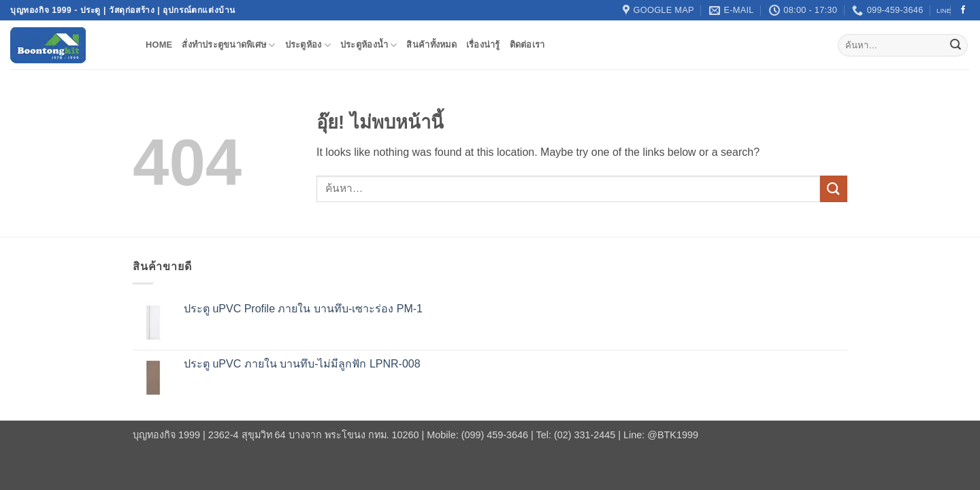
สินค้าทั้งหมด (431, 45)
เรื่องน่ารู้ (483, 45)
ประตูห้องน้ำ (369, 45)
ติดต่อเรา (527, 45)
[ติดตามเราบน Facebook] (963, 10)
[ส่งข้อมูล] (955, 46)
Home (159, 45)
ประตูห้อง (308, 45)
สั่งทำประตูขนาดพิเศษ (228, 45)
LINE (944, 11)
